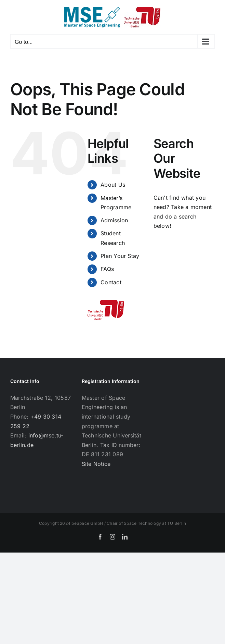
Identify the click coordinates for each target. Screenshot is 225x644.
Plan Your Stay (120, 256)
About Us (113, 185)
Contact (111, 282)
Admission (114, 220)
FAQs (107, 269)
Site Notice (96, 464)
